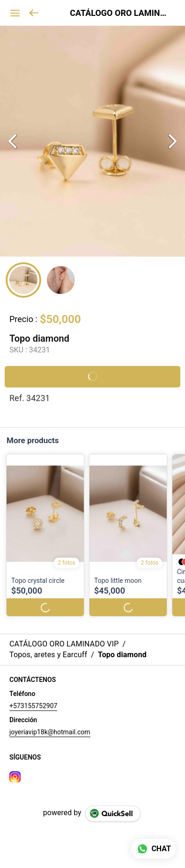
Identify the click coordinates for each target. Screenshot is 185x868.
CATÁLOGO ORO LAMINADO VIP (120, 13)
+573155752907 (33, 706)
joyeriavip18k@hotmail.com (50, 732)
